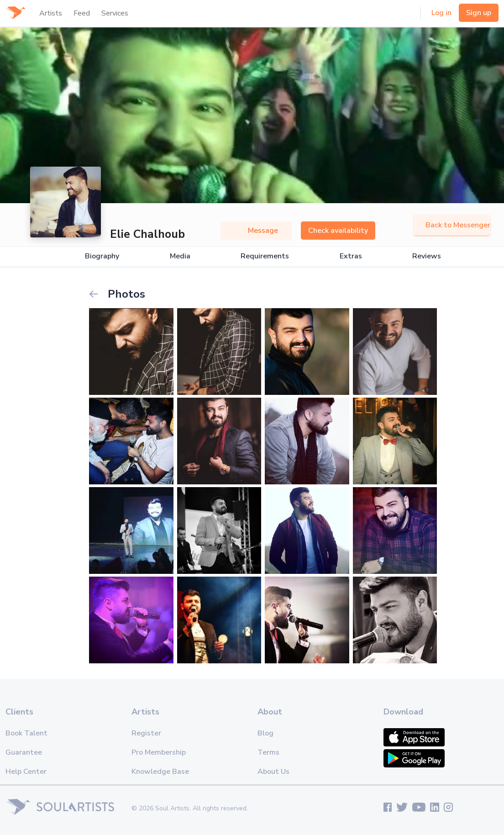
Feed (82, 13)
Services (115, 13)
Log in (441, 13)
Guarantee (24, 752)
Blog (265, 733)
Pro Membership (159, 752)
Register (146, 733)
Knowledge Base (160, 772)
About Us (273, 772)
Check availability (338, 231)
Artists (51, 13)
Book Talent (26, 733)
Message (256, 231)
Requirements (265, 256)
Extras (351, 256)
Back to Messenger (452, 225)
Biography (102, 256)
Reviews (427, 256)
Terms (268, 752)
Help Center (26, 772)
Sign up (479, 13)
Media (180, 256)
